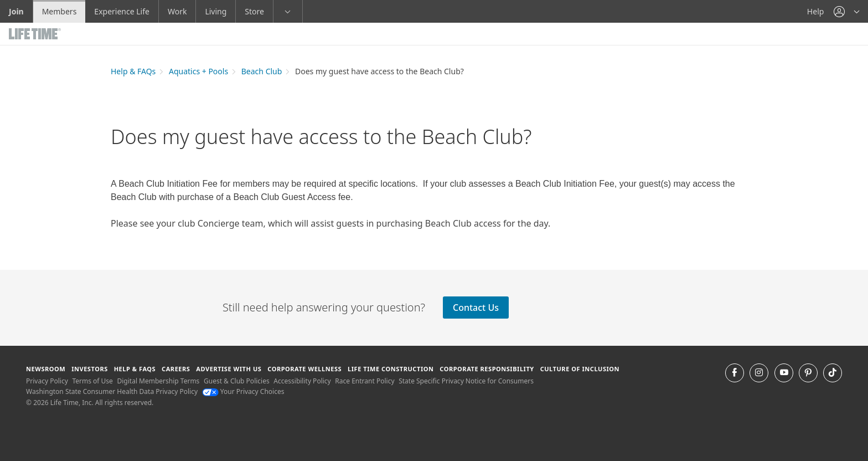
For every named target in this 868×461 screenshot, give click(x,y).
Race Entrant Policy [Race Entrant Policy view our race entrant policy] (365, 381)
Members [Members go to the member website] (60, 11)
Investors (90, 369)
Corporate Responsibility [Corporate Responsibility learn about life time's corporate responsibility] (487, 369)
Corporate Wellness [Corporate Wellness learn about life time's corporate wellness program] (304, 369)
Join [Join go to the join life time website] (16, 11)
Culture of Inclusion (580, 369)
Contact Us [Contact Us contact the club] (476, 308)
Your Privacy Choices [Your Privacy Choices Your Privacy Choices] (243, 391)
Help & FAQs (133, 71)
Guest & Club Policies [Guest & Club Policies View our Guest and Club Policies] (237, 381)
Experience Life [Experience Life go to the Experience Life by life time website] (122, 11)
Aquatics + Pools (198, 71)
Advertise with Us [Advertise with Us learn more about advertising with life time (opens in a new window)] (229, 369)
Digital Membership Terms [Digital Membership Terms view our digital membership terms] (158, 381)
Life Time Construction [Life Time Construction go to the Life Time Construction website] (391, 369)
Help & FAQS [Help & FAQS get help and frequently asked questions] (135, 369)
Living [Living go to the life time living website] (216, 11)
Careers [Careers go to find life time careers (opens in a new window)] (176, 369)
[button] (846, 11)
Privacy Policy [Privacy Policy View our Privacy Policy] (47, 381)
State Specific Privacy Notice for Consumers (466, 381)
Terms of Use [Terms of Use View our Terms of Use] (92, 381)
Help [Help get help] (816, 11)
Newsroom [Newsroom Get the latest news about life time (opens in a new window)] (46, 369)
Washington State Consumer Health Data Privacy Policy (112, 391)
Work (177, 11)
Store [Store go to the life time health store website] (254, 11)
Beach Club (262, 71)
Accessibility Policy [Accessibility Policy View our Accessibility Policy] (302, 381)
